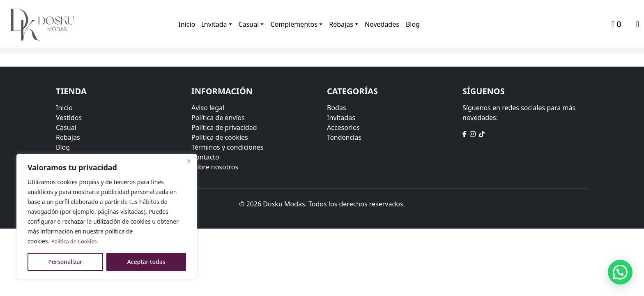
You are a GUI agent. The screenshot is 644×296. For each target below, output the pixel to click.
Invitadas (341, 117)
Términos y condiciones (228, 147)
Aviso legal (208, 107)
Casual (249, 25)
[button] (620, 272)
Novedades (382, 25)
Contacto (205, 157)
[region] (107, 217)
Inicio (187, 25)
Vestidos (69, 117)
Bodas (337, 107)
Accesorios (343, 127)
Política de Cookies (77, 241)
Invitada (215, 25)
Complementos (294, 25)
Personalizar (66, 262)
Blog (413, 25)
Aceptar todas (146, 262)
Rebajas (342, 25)
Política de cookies (220, 137)
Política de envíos (218, 117)
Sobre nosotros (215, 166)
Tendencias (344, 137)
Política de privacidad (224, 127)
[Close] (189, 161)
